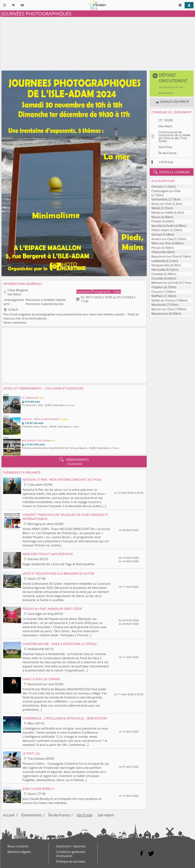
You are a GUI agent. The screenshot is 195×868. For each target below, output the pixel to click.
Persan (156, 248)
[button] (172, 84)
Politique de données (71, 861)
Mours (156, 217)
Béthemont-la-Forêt (165, 283)
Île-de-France (167, 153)
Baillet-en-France (163, 300)
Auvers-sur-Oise (162, 239)
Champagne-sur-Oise (166, 191)
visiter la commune (172, 172)
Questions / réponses (71, 846)
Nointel (156, 234)
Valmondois (160, 199)
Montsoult (158, 305)
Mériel (156, 208)
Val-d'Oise (165, 147)
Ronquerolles (161, 265)
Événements (32, 815)
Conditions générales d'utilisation (71, 854)
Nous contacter (18, 846)
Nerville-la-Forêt (162, 226)
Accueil (9, 815)
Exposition (84, 292)
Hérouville (158, 270)
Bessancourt (160, 314)
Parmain (157, 186)
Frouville (157, 278)
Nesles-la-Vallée (162, 213)
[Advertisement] (97, 43)
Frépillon (157, 287)
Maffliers (157, 296)
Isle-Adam (165, 126)
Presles (156, 221)
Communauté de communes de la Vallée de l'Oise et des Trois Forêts (174, 137)
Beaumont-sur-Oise (165, 256)
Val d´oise (84, 815)
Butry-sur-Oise (161, 204)
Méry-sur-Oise (161, 243)
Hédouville (159, 252)
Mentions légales (19, 852)
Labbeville (158, 261)
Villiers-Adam (160, 230)
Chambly (157, 274)
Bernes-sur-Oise (162, 309)
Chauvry (157, 292)
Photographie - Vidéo (106, 292)
